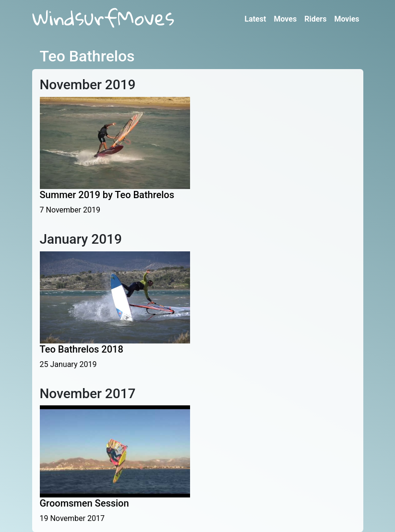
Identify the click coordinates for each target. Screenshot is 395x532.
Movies (347, 19)
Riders (315, 19)
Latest (255, 19)
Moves (285, 19)
